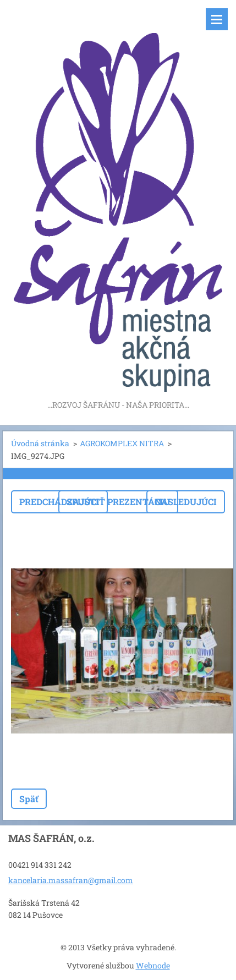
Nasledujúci (186, 502)
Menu (217, 19)
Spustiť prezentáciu (118, 502)
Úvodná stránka (40, 443)
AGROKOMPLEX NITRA (122, 443)
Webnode (153, 965)
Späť (29, 799)
